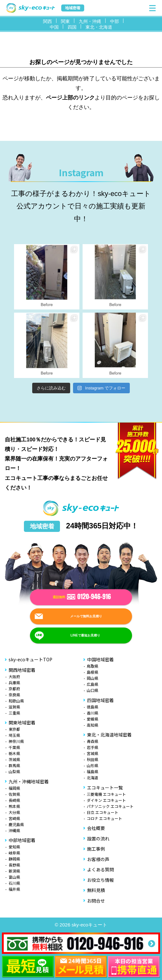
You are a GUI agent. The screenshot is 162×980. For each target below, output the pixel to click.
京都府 (14, 689)
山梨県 (14, 771)
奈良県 (14, 695)
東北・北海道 (99, 27)
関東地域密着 (22, 722)
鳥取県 (92, 666)
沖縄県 (14, 830)
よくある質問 (100, 869)
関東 (65, 21)
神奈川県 (16, 741)
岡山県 (92, 678)
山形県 (92, 765)
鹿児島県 (16, 824)
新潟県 (14, 871)
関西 (48, 21)
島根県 (92, 672)
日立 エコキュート (103, 812)
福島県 (92, 771)
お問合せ (96, 901)
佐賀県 (14, 794)
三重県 (14, 713)
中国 (54, 27)
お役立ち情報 (100, 880)
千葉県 (14, 747)
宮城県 (92, 753)
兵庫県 (14, 682)
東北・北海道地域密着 (109, 735)
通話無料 (82, 597)
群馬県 (14, 765)
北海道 (92, 777)
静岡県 (14, 859)
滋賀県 (14, 707)
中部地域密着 (22, 840)
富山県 (14, 877)
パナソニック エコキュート (110, 806)
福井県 (14, 889)
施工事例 (96, 849)
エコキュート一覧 (105, 788)
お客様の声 (98, 859)
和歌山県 (16, 701)
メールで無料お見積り (86, 617)
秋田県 (92, 759)
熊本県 (14, 806)
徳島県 (92, 707)
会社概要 (96, 828)
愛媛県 (92, 719)
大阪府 (14, 676)
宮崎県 (14, 818)
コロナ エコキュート (104, 818)
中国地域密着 (100, 659)
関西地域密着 (22, 670)
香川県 (92, 713)
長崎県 (14, 800)
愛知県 (14, 847)
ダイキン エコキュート (106, 800)
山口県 (92, 690)
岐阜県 (14, 853)
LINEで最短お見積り (85, 636)
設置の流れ (98, 838)
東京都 (14, 729)
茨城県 (14, 759)
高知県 (92, 725)
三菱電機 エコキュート (106, 794)
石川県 (14, 883)
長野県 (14, 865)
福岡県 (14, 788)
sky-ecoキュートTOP (30, 659)
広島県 (92, 684)
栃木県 (14, 753)
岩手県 (92, 747)
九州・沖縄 (90, 21)
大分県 (14, 812)
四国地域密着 (100, 700)
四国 (72, 27)
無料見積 (96, 890)
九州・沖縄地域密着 (29, 781)
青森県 (92, 741)
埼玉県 (14, 735)
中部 (114, 21)
